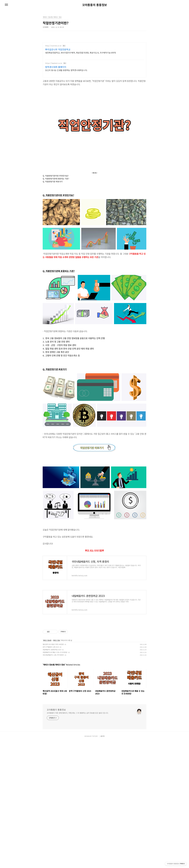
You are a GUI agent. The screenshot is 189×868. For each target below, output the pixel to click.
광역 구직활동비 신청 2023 (51, 720)
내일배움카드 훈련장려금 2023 (52, 722)
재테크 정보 (57, 713)
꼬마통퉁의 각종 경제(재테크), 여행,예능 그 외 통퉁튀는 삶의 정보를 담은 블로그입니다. (78, 840)
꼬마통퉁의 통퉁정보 (95, 5)
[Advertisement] (73, 55)
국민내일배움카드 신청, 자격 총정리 (53, 728)
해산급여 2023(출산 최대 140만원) (53, 717)
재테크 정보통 (47, 713)
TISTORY (95, 863)
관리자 (103, 863)
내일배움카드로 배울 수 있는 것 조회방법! (55, 725)
